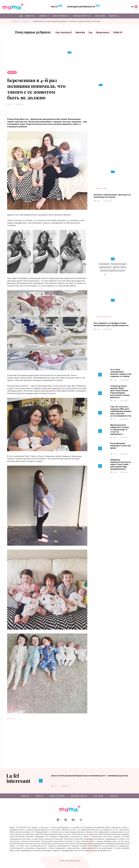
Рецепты (113, 16)
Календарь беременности (81, 7)
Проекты (43, 16)
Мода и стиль (102, 188)
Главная (15, 21)
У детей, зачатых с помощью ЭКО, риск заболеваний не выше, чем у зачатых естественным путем (121, 411)
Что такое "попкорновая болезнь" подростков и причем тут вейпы (121, 373)
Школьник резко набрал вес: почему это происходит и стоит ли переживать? (120, 430)
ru (136, 7)
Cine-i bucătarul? (64, 33)
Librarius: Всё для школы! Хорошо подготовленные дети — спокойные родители (89, 776)
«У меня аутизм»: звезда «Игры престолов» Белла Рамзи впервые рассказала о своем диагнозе (120, 392)
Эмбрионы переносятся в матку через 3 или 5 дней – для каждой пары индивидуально (121, 464)
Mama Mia (80, 33)
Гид (90, 33)
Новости (29, 16)
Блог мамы (100, 16)
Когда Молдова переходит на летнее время (121, 446)
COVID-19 (118, 33)
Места (54, 7)
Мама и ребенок (60, 16)
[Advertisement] (47, 750)
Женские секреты (81, 16)
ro (132, 7)
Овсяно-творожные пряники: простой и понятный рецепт (113, 267)
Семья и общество (104, 317)
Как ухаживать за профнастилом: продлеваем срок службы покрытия (111, 324)
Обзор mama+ (103, 33)
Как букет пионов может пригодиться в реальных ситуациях (112, 196)
